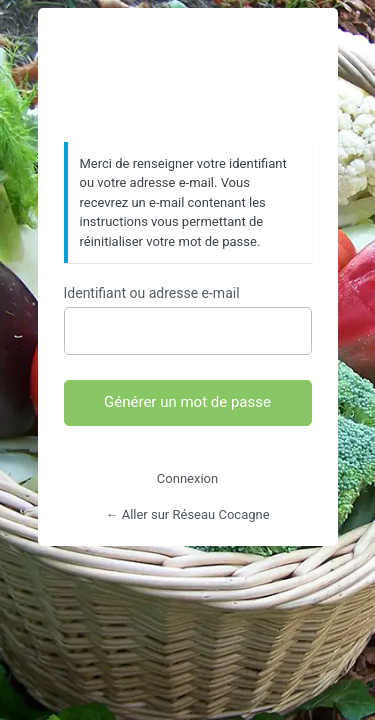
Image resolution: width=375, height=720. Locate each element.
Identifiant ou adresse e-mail (152, 293)
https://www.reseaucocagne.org (188, 76)
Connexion (187, 478)
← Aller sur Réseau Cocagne (187, 514)
